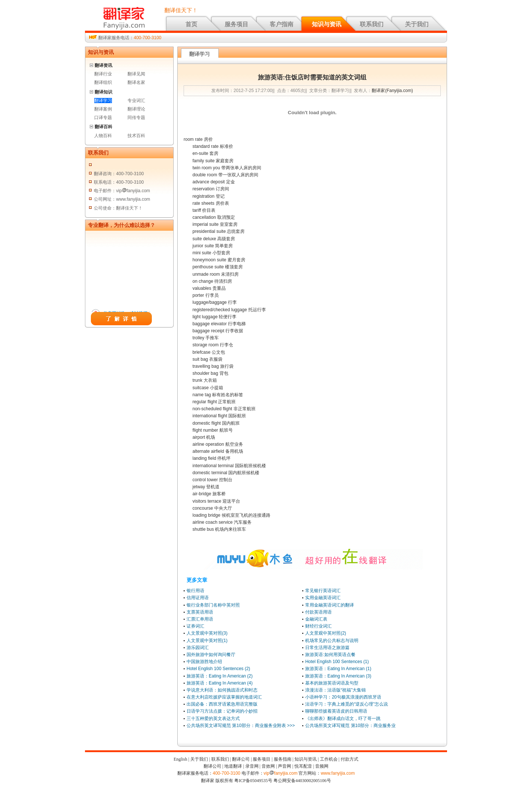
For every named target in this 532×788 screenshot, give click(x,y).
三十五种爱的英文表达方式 (213, 719)
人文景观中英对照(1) (207, 641)
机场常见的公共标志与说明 (332, 641)
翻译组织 (103, 82)
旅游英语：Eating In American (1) (338, 669)
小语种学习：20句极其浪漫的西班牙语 (343, 697)
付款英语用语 (318, 612)
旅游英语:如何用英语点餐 (330, 655)
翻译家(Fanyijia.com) (392, 91)
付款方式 (349, 759)
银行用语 (195, 591)
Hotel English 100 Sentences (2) (218, 669)
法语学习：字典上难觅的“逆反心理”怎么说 (347, 704)
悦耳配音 (303, 766)
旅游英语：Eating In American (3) (338, 676)
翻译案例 (103, 109)
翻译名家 (136, 82)
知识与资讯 (327, 24)
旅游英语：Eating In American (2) (220, 676)
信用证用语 (198, 598)
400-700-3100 (148, 38)
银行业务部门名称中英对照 (213, 605)
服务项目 (236, 24)
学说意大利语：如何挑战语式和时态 (222, 690)
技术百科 (136, 136)
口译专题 (103, 118)
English (180, 759)
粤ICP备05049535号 (253, 781)
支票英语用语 (200, 612)
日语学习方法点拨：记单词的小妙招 (222, 711)
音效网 (268, 766)
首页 (191, 24)
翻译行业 (103, 74)
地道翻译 (233, 766)
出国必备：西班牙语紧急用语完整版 (222, 704)
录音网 (252, 766)
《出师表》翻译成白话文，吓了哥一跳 (343, 719)
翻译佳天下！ (181, 10)
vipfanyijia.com (281, 773)
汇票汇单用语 (200, 619)
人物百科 (103, 136)
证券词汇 (195, 626)
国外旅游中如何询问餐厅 (211, 655)
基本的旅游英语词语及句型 (332, 683)
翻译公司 (241, 759)
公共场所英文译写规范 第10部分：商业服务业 (350, 726)
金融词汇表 (316, 619)
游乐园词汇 (198, 648)
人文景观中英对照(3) (207, 633)
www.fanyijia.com (338, 773)
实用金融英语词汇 (323, 598)
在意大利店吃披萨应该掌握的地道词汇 (224, 697)
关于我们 (417, 24)
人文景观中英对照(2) (326, 633)
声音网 (284, 766)
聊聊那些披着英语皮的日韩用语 (336, 711)
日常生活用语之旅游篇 (327, 648)
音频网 (322, 766)
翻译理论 (136, 109)
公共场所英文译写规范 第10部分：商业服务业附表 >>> (241, 726)
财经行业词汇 (318, 626)
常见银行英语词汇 (323, 591)
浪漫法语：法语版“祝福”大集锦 (335, 690)
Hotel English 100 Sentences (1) (337, 662)
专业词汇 (136, 101)
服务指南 (283, 759)
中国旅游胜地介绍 (204, 662)
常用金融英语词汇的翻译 (330, 605)
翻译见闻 (136, 74)
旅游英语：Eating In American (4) (220, 683)
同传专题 (136, 118)
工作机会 (329, 759)
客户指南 (282, 24)
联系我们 (372, 24)
